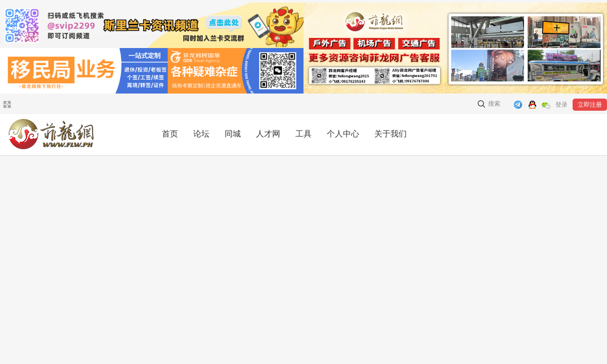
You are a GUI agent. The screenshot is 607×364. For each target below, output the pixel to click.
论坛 (201, 134)
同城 (233, 134)
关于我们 (391, 134)
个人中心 (343, 134)
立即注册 (590, 105)
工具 (303, 134)
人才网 (268, 134)
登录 (561, 105)
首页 (170, 134)
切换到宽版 (6, 104)
